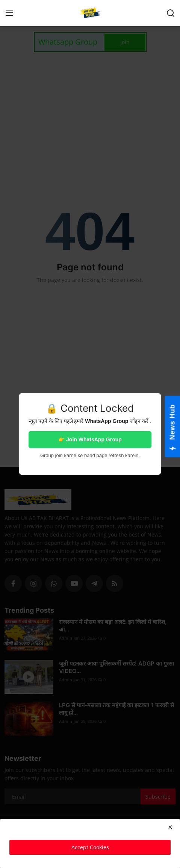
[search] (171, 13)
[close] (170, 827)
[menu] (9, 13)
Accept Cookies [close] (90, 847)
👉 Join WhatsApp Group (90, 439)
